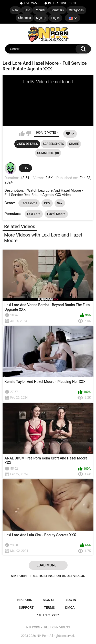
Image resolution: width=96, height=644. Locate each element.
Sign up (41, 18)
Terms (49, 608)
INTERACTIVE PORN (62, 3)
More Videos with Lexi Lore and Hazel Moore (43, 238)
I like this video (22, 134)
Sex (60, 203)
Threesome (29, 203)
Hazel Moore (56, 214)
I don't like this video (29, 134)
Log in (55, 18)
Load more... (48, 565)
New (15, 10)
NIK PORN (25, 600)
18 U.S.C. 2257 (48, 615)
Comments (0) (48, 153)
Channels (25, 18)
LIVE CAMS (31, 3)
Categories (76, 10)
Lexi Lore (34, 214)
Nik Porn (43, 636)
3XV (25, 168)
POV (47, 203)
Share (74, 144)
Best (27, 10)
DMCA (70, 608)
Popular (40, 10)
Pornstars (57, 10)
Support (26, 608)
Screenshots (53, 144)
